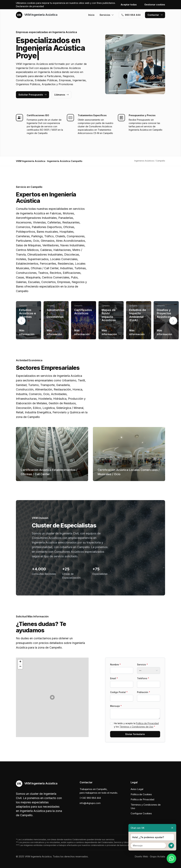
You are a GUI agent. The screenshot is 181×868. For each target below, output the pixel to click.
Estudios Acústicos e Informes (27, 313)
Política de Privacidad (147, 723)
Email (114, 678)
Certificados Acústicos (83, 312)
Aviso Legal (137, 789)
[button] (173, 321)
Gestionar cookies (155, 5)
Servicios (107, 15)
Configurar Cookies (141, 813)
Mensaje (116, 706)
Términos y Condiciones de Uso (136, 727)
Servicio (142, 665)
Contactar (155, 15)
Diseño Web (141, 856)
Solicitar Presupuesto (33, 95)
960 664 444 (131, 15)
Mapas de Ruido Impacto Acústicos (109, 315)
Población (144, 692)
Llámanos (62, 95)
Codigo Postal (119, 692)
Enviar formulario (135, 734)
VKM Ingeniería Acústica (37, 15)
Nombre (115, 665)
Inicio (91, 15)
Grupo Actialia (157, 856)
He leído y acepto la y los (136, 725)
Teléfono (143, 678)
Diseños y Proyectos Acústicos (164, 313)
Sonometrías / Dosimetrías (56, 313)
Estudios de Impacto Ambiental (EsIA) (138, 315)
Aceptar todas (129, 5)
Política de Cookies (141, 794)
